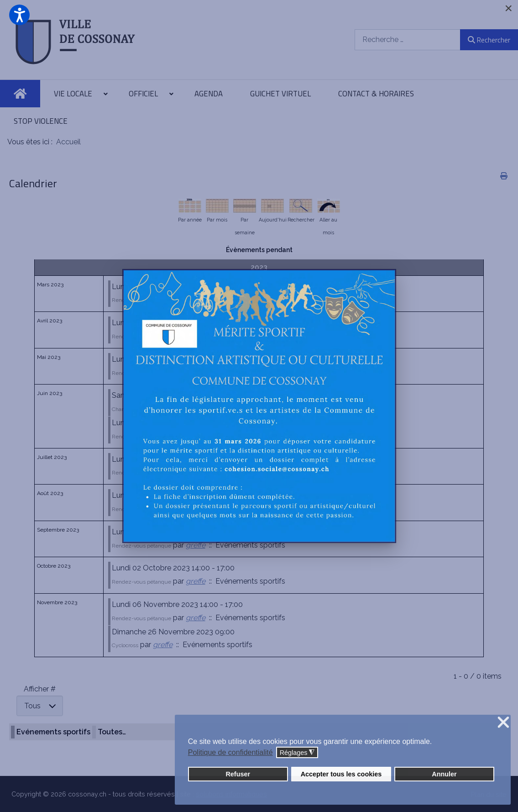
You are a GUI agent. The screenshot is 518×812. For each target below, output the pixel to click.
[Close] (508, 8)
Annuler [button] (444, 774)
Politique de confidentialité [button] (230, 752)
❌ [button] (503, 723)
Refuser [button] (238, 774)
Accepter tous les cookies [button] (341, 774)
